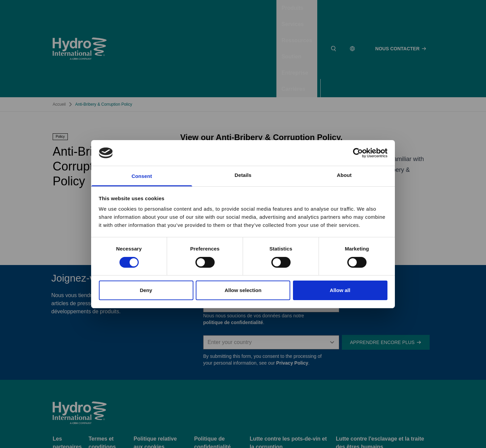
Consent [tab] (142, 176)
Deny (146, 290)
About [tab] (344, 175)
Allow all (340, 290)
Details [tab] (243, 175)
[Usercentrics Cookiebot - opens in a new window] (358, 153)
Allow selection (243, 290)
